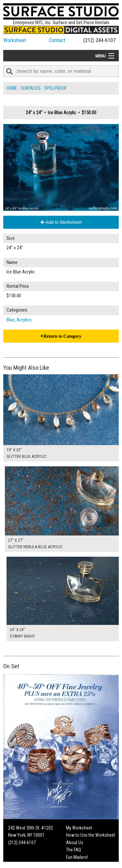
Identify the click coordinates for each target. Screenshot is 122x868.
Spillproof (55, 88)
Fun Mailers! (77, 857)
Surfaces (31, 88)
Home (12, 88)
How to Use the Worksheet (91, 835)
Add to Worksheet (61, 222)
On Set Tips (76, 864)
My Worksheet (79, 828)
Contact (57, 40)
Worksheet (15, 40)
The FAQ (74, 850)
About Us (75, 843)
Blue (11, 320)
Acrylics (24, 320)
